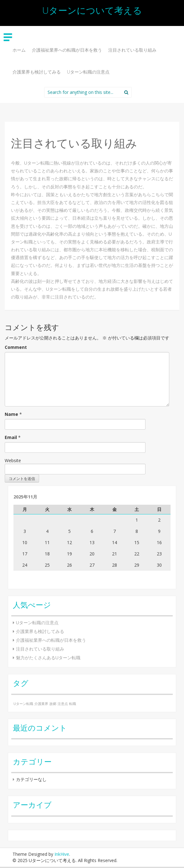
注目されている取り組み (132, 50)
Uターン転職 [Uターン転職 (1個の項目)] (23, 704)
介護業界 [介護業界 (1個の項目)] (41, 704)
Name (11, 414)
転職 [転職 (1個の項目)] (73, 704)
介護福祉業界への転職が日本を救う (67, 50)
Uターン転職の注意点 (88, 72)
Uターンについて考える (92, 10)
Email (11, 437)
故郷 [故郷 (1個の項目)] (53, 704)
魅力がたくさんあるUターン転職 (48, 658)
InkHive (62, 854)
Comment (16, 347)
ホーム (19, 50)
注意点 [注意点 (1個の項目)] (63, 704)
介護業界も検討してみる (37, 72)
